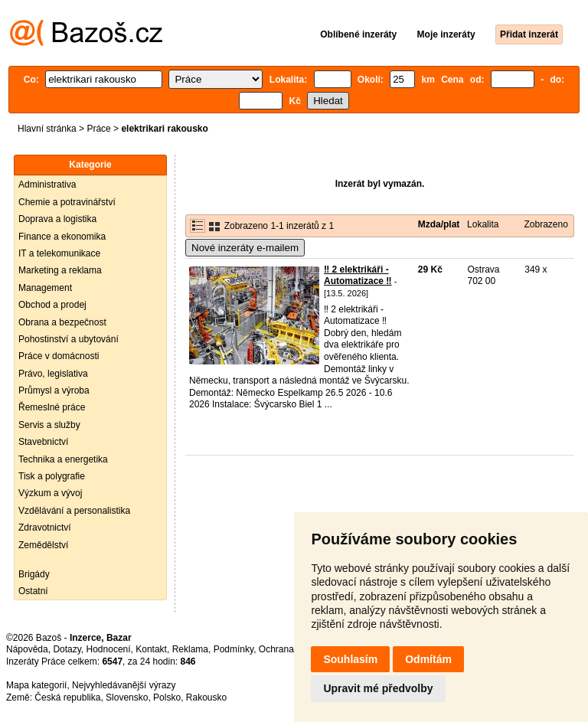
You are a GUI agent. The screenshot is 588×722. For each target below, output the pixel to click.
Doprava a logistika (57, 219)
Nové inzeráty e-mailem (245, 248)
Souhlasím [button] (350, 659)
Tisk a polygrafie (52, 476)
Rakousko (206, 697)
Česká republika (67, 697)
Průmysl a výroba (54, 390)
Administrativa (47, 185)
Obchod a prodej (52, 305)
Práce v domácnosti (59, 356)
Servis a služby (49, 425)
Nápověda (27, 649)
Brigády (34, 574)
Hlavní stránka (47, 129)
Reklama (190, 649)
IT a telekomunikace (59, 253)
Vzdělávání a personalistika (74, 511)
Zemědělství (43, 545)
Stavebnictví (43, 442)
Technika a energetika (63, 459)
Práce (98, 129)
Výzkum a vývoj (50, 493)
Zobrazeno (546, 224)
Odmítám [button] (428, 659)
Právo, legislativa (53, 374)
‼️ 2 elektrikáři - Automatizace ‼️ (358, 276)
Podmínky (234, 649)
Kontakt (151, 649)
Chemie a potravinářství (67, 202)
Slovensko (127, 697)
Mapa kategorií (36, 685)
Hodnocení (109, 649)
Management (45, 288)
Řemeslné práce (52, 407)
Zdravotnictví (45, 528)
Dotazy (67, 649)
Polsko (167, 697)
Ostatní (33, 591)
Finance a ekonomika (62, 237)
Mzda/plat (439, 224)
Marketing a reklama (60, 270)
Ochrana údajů (289, 649)
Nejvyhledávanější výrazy (124, 685)
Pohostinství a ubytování (69, 339)
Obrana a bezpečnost (62, 322)
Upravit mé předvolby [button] (378, 688)
